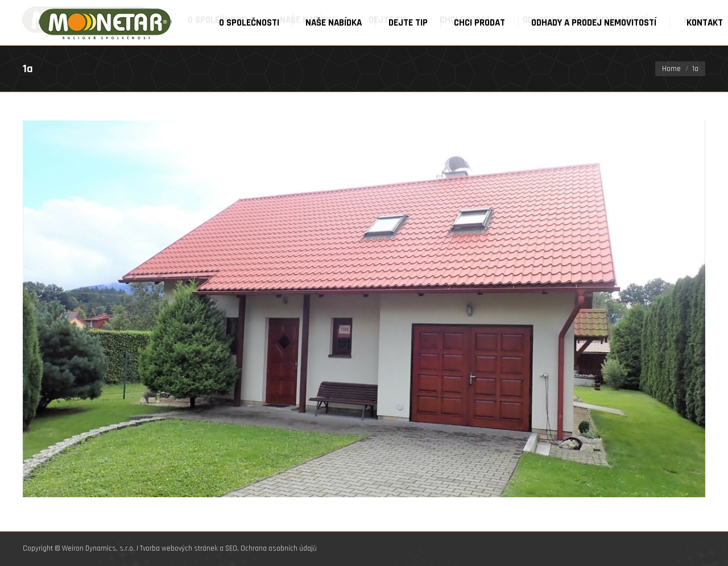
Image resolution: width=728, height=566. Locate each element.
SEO (231, 548)
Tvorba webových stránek (179, 548)
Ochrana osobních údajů (279, 548)
